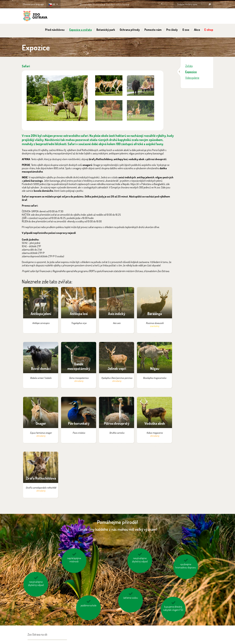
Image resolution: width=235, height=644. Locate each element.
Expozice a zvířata (81, 30)
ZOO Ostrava (35, 16)
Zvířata (189, 66)
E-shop (209, 30)
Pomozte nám (153, 30)
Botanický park (106, 30)
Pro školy (172, 30)
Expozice (191, 72)
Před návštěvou (55, 30)
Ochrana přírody (130, 30)
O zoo (186, 30)
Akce (197, 30)
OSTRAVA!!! (143, 4)
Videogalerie (192, 78)
